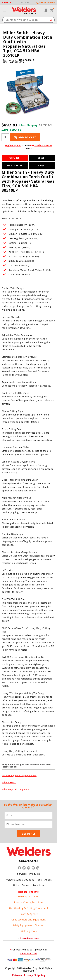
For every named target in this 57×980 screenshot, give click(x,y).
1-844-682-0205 (28, 861)
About (48, 880)
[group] (29, 91)
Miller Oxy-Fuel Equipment (15, 789)
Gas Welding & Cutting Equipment (19, 775)
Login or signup (13, 145)
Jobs (39, 880)
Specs (41, 158)
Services (22, 874)
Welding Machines (28, 897)
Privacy (28, 975)
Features (14, 158)
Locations (39, 885)
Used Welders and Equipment (28, 920)
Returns (17, 975)
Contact (26, 885)
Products (35, 874)
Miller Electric (9, 782)
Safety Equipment (23, 925)
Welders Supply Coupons (20, 880)
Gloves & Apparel (29, 914)
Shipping (40, 975)
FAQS (41, 165)
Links (16, 885)
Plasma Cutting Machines (29, 902)
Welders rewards (43, 145)
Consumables (14, 165)
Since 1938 (30, 14)
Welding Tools (29, 931)
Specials (40, 925)
